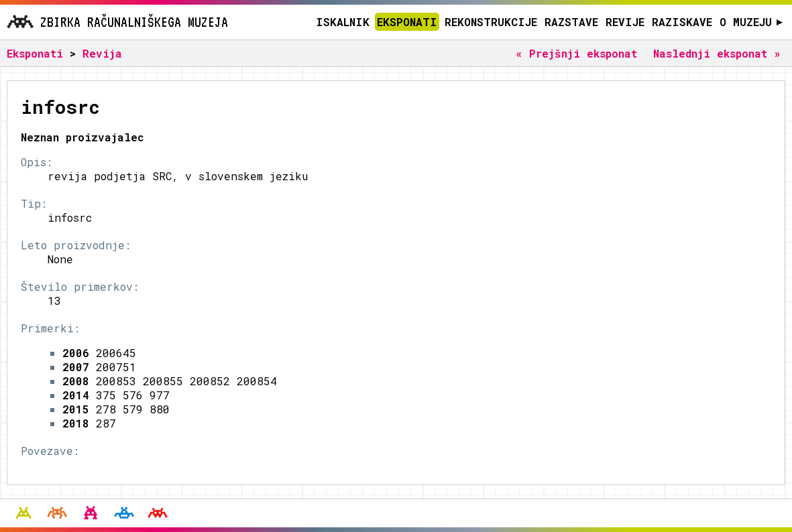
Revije (625, 22)
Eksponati (407, 22)
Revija (102, 53)
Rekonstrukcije (491, 22)
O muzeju (751, 22)
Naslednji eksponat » (717, 53)
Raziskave (682, 22)
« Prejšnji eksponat (576, 53)
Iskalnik (343, 22)
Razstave (571, 22)
